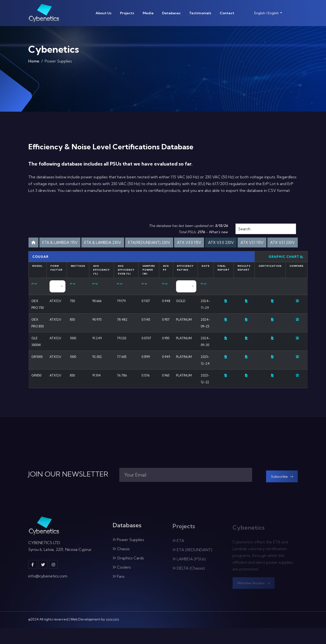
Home (34, 63)
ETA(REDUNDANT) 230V (184, 243)
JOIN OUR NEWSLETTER (68, 490)
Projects (127, 13)
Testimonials (200, 13)
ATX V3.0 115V (231, 243)
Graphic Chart (286, 271)
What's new (218, 232)
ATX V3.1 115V (145, 256)
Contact (227, 13)
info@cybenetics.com (48, 593)
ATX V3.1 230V (181, 256)
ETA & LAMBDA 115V (78, 243)
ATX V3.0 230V (269, 243)
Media (148, 13)
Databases (171, 13)
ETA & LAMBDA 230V (129, 243)
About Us (104, 13)
